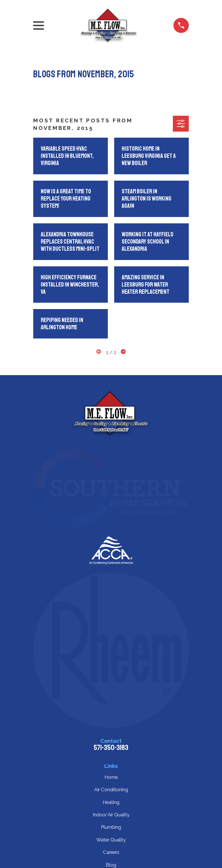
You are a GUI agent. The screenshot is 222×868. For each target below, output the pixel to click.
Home (111, 777)
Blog (111, 865)
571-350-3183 (111, 748)
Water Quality (111, 840)
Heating (111, 802)
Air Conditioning (111, 790)
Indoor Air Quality (111, 815)
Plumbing (111, 827)
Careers (111, 852)
